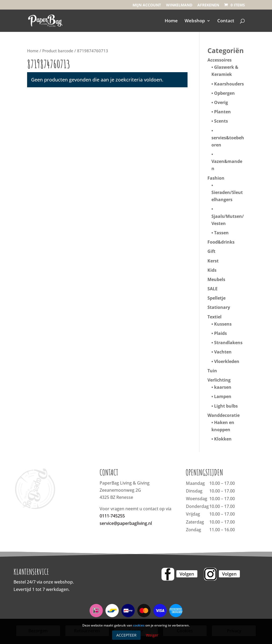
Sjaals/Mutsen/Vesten (228, 220)
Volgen (187, 574)
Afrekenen (208, 5)
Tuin (212, 371)
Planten (222, 112)
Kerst (213, 261)
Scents (221, 121)
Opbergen (224, 93)
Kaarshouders (229, 84)
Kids (212, 270)
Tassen (221, 233)
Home (171, 21)
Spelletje (216, 298)
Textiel (214, 317)
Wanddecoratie (224, 415)
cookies (139, 625)
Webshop (195, 21)
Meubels (216, 279)
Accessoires (220, 60)
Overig (221, 102)
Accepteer (126, 635)
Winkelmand (179, 5)
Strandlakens (228, 343)
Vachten (223, 352)
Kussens (223, 324)
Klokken (223, 439)
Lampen (223, 396)
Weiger (152, 635)
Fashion (216, 178)
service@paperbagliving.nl (126, 523)
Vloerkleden (227, 361)
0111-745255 (112, 516)
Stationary (219, 307)
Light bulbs (226, 406)
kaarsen (223, 387)
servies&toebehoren (228, 141)
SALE (212, 289)
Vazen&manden (227, 165)
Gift (211, 251)
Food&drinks (221, 242)
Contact (226, 21)
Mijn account (147, 5)
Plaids (220, 333)
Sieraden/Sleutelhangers (227, 196)
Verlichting (219, 380)
